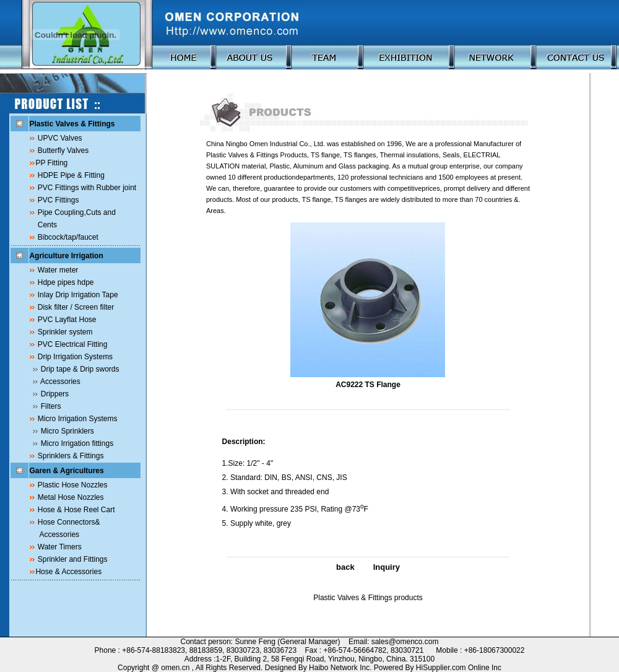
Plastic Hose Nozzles (73, 485)
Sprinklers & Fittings (71, 456)
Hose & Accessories (68, 572)
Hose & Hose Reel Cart (76, 510)
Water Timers (60, 547)
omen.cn (175, 668)
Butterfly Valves (63, 151)
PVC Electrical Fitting (73, 344)
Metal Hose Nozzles (71, 497)
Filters (51, 406)
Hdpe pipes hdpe (66, 282)
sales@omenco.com (405, 642)
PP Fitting (51, 163)
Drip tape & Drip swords (80, 369)
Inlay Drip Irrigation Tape (78, 295)
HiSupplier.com (442, 668)
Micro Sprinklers (67, 431)
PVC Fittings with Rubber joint (87, 188)
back (345, 567)
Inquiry (387, 567)
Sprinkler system (65, 332)
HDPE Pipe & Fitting (71, 175)
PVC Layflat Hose (67, 320)
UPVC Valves (60, 138)
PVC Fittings (58, 200)
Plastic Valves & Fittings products (368, 598)
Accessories (60, 382)
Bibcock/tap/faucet (68, 237)
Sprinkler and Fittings (73, 559)
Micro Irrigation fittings (77, 443)
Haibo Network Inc (339, 668)
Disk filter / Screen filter (76, 307)
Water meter (58, 270)
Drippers (55, 394)
